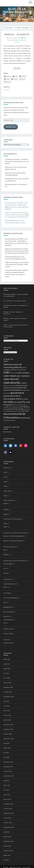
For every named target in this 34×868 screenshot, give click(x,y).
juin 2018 (6, 753)
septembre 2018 (9, 739)
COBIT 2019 (7, 491)
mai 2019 (6, 701)
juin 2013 (6, 860)
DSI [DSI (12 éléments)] (21, 383)
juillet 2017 (7, 785)
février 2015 (7, 837)
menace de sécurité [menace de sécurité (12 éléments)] (18, 405)
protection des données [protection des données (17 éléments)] (16, 409)
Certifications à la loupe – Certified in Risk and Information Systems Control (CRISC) (17, 161)
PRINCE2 (6, 555)
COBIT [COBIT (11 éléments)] (25, 370)
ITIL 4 (5, 602)
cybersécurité (8, 620)
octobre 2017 (8, 771)
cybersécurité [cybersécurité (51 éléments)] (12, 383)
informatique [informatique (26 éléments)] (9, 399)
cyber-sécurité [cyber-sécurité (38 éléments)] (11, 379)
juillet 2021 (7, 659)
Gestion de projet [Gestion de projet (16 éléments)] (22, 386)
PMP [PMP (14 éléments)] (22, 407)
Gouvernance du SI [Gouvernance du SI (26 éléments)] (12, 396)
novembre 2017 (8, 767)
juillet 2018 (7, 748)
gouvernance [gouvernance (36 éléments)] (17, 393)
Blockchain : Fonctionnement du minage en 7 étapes (15, 274)
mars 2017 (7, 795)
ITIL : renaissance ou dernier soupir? (15, 301)
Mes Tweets (7, 432)
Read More (18, 68)
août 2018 (7, 743)
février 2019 (7, 715)
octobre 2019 (8, 692)
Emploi (6, 514)
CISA (5, 477)
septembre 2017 (9, 776)
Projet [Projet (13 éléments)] (5, 409)
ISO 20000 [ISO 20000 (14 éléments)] (25, 399)
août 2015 (7, 832)
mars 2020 (7, 678)
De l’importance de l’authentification (17, 217)
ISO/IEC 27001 (8, 629)
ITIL (5, 569)
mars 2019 (7, 711)
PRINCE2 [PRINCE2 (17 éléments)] (26, 407)
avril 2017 (7, 790)
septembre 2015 (9, 827)
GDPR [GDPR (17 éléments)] (24, 383)
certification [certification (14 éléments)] (14, 370)
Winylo (7, 221)
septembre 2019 (9, 697)
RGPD (5, 527)
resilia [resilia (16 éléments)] (23, 411)
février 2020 (7, 683)
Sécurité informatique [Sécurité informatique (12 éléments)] (9, 420)
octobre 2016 (8, 809)
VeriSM (6, 573)
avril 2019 (7, 706)
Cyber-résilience (9, 500)
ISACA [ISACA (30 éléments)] (18, 399)
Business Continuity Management (14, 536)
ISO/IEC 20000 (8, 564)
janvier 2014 (7, 846)
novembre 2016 (8, 804)
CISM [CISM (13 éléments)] (22, 370)
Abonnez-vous (11, 127)
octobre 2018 (8, 734)
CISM (5, 482)
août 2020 (7, 664)
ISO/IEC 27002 (8, 634)
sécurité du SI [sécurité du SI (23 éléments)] (25, 418)
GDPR (5, 524)
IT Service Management (11, 598)
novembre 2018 (8, 729)
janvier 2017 (7, 799)
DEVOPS (6, 510)
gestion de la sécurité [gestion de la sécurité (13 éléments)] (10, 386)
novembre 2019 (8, 687)
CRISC (5, 496)
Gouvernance (8, 579)
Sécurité (6, 616)
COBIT (5, 587)
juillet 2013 (7, 855)
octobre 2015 (8, 823)
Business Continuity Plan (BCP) (13, 541)
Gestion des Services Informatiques (15, 561)
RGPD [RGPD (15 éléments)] (27, 411)
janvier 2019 (7, 720)
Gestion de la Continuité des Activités (15, 533)
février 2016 (7, 818)
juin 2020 (6, 673)
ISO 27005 (7, 593)
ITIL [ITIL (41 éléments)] (23, 402)
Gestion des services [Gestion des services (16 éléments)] (10, 388)
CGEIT (5, 472)
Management (8, 607)
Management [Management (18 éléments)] (8, 405)
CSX (5, 623)
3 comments (22, 40)
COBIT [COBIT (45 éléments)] (7, 372)
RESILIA (6, 504)
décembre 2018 (8, 725)
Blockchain (7, 468)
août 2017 (7, 781)
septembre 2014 (9, 841)
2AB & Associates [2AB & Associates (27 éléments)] (11, 364)
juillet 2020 (7, 669)
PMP (5, 550)
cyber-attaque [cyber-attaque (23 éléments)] (23, 373)
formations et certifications (12, 519)
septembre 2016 (9, 813)
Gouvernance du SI (9, 584)
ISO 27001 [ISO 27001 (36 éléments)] (8, 402)
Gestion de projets (9, 547)
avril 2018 (7, 757)
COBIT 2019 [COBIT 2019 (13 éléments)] (14, 373)
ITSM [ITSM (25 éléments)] (28, 402)
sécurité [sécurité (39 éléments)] (8, 414)
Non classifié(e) (8, 612)
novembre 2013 (8, 851)
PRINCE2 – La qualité (17, 34)
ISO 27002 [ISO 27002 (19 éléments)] (17, 402)
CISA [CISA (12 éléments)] (19, 370)
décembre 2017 (8, 762)
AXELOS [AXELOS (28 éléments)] (18, 367)
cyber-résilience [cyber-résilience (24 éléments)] (23, 376)
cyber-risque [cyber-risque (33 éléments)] (10, 376)
